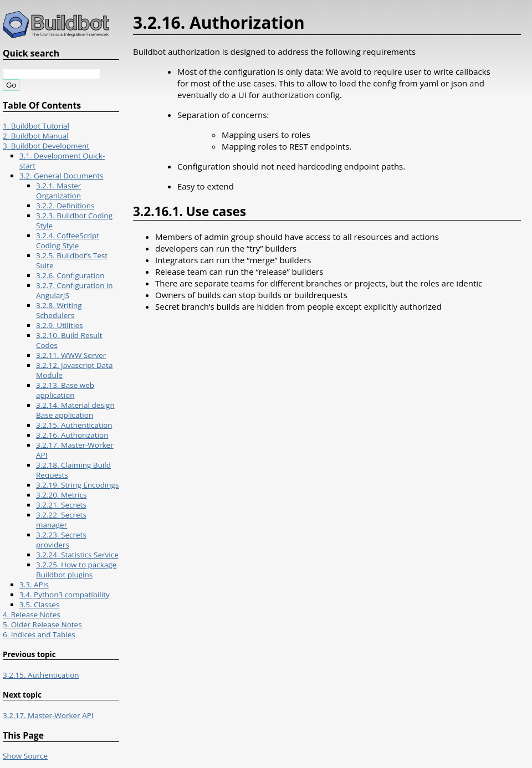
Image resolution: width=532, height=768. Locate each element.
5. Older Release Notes (42, 624)
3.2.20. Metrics (61, 495)
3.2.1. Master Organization (58, 191)
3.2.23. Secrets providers (61, 540)
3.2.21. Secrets (61, 505)
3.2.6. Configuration (70, 275)
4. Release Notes (32, 615)
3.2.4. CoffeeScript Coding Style (68, 240)
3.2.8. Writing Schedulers (59, 310)
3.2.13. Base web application (65, 390)
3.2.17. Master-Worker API (48, 715)
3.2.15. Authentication (74, 425)
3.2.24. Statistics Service (77, 555)
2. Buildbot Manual (36, 136)
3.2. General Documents (62, 176)
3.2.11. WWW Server (71, 355)
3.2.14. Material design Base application (75, 410)
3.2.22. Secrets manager (61, 520)
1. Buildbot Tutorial (36, 126)
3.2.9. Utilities (59, 325)
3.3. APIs (34, 585)
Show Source (25, 756)
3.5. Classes (39, 605)
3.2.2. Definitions (65, 206)
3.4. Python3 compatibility (65, 595)
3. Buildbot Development (46, 146)
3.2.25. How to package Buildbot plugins (76, 570)
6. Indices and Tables (39, 634)
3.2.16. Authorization (72, 435)
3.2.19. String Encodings (77, 485)
